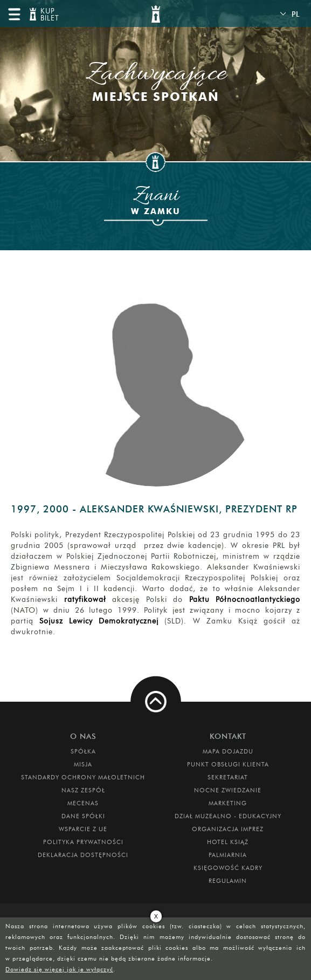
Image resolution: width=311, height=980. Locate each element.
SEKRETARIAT (228, 777)
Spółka (83, 751)
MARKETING (228, 803)
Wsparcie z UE (83, 829)
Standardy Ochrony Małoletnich (83, 777)
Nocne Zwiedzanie (228, 790)
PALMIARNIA (228, 855)
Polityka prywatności (83, 842)
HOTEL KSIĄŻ (228, 842)
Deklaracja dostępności (83, 855)
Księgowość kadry (228, 868)
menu (14, 14)
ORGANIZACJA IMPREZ (228, 829)
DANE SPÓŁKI (83, 816)
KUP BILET (49, 15)
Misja (83, 764)
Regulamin (228, 881)
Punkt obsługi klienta (228, 764)
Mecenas (83, 803)
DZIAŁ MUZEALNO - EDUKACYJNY (228, 816)
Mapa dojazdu (228, 751)
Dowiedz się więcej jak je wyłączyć (59, 969)
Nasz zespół (83, 790)
